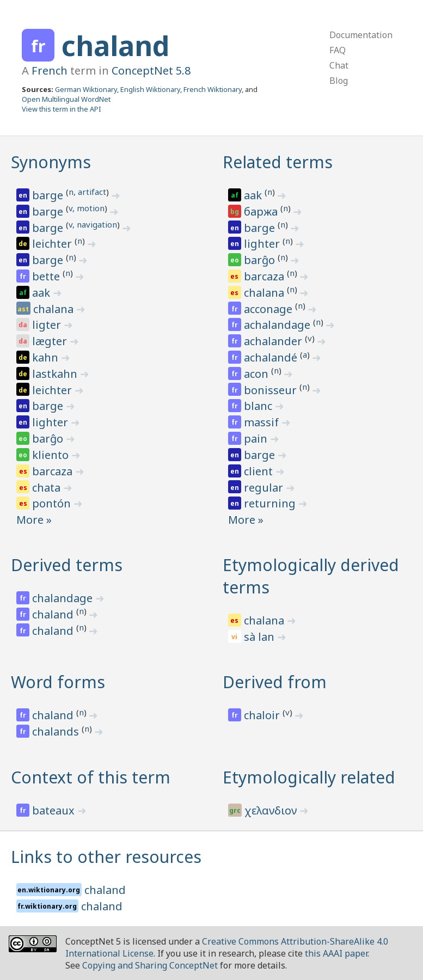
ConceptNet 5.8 (151, 71)
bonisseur (272, 390)
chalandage (64, 598)
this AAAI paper (336, 953)
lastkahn (56, 374)
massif (263, 422)
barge (49, 195)
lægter (51, 341)
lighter (51, 422)
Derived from (275, 682)
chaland (115, 46)
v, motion (87, 208)
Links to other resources (106, 857)
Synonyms (51, 162)
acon (258, 374)
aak (42, 293)
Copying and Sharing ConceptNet (150, 965)
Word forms (58, 682)
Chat (339, 65)
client (260, 471)
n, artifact (87, 192)
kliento (52, 455)
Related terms (278, 162)
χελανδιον (272, 810)
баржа (262, 212)
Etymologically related (309, 777)
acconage (269, 309)
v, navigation (93, 224)
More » (34, 520)
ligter (48, 325)
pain (257, 439)
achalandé (272, 357)
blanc (259, 406)
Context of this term (91, 777)
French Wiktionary (213, 89)
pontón (53, 503)
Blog (339, 81)
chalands (57, 731)
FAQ (338, 50)
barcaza (54, 471)
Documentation (361, 35)
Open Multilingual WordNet (66, 99)
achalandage (278, 325)
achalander (274, 341)
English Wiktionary (150, 89)
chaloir (263, 715)
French (50, 71)
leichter (53, 244)
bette (47, 276)
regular (265, 488)
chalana (55, 309)
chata (48, 488)
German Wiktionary (86, 89)
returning (271, 503)
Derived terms (67, 565)
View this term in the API (62, 109)
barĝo (49, 439)
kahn (47, 357)
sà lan (260, 637)
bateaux (55, 810)
